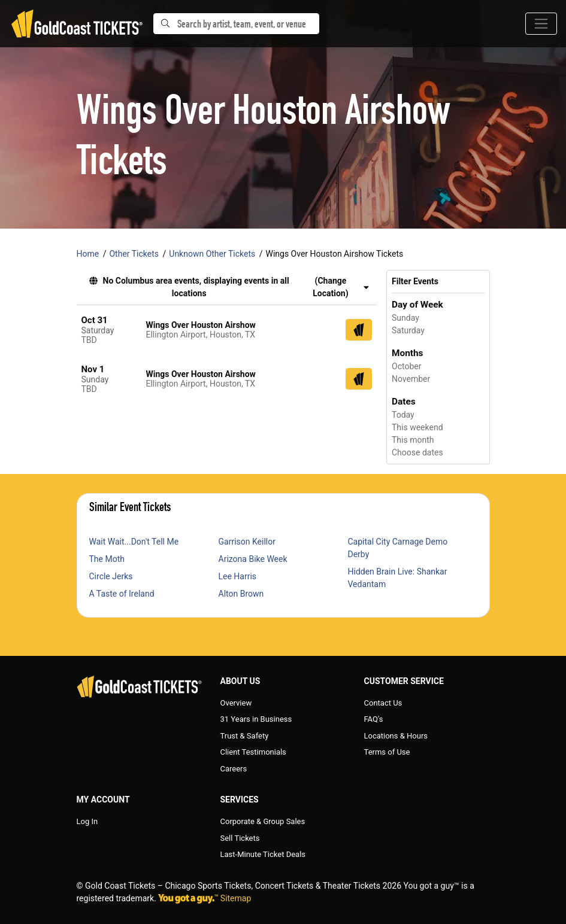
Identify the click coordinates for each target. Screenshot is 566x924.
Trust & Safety (245, 736)
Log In (87, 821)
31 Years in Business (256, 719)
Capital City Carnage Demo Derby (398, 548)
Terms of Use (387, 752)
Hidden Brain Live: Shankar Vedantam (398, 578)
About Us (240, 681)
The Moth (107, 559)
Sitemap (236, 898)
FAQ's (374, 719)
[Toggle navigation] (541, 24)
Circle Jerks (111, 576)
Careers (234, 769)
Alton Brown (241, 594)
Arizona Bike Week (253, 559)
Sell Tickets (240, 838)
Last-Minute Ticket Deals (263, 854)
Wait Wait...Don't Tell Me (134, 542)
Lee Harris (238, 576)
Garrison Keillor (247, 542)
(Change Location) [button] (340, 287)
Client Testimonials (253, 752)
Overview (236, 703)
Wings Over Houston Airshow (201, 325)
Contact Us (383, 703)
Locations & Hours (396, 736)
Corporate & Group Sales (263, 821)
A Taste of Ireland (122, 594)
